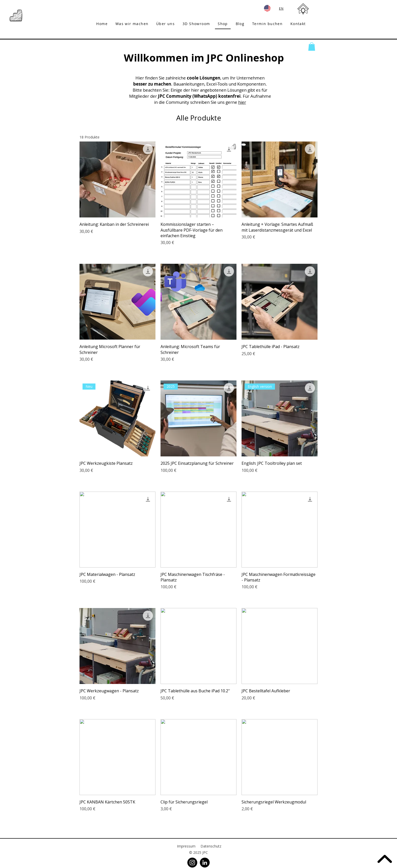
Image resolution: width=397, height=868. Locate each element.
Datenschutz (211, 846)
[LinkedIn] (205, 863)
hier (242, 102)
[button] (312, 46)
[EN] (282, 8)
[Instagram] (192, 863)
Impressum (186, 846)
